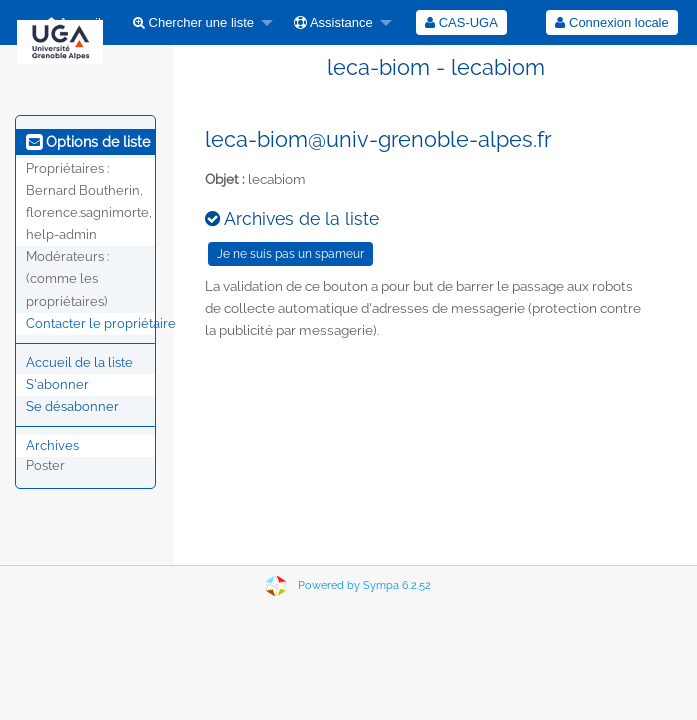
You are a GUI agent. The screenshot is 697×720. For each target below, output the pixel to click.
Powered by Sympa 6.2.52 (364, 585)
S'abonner (57, 384)
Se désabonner (72, 406)
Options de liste (88, 142)
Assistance (333, 22)
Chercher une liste (193, 22)
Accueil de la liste (79, 362)
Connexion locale (611, 22)
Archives (52, 445)
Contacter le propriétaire (101, 323)
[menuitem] (197, 22)
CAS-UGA (461, 22)
